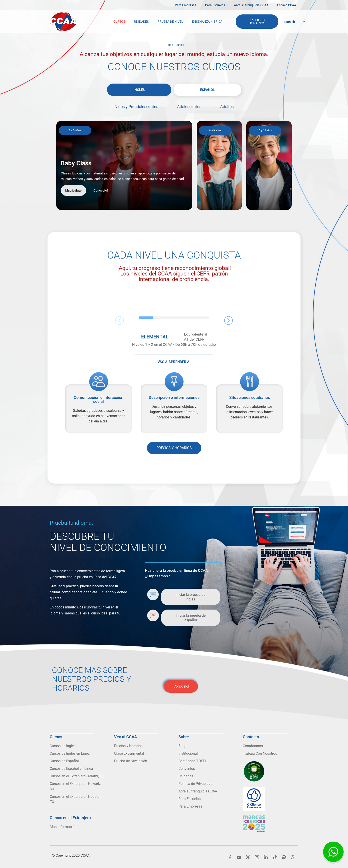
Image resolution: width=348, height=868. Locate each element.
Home (169, 45)
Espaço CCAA (287, 5)
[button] (120, 321)
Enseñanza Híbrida (207, 22)
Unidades (141, 22)
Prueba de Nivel (170, 22)
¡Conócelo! (100, 190)
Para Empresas (186, 5)
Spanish (289, 22)
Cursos (119, 22)
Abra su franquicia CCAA (251, 5)
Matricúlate (73, 190)
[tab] (139, 90)
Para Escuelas (215, 5)
